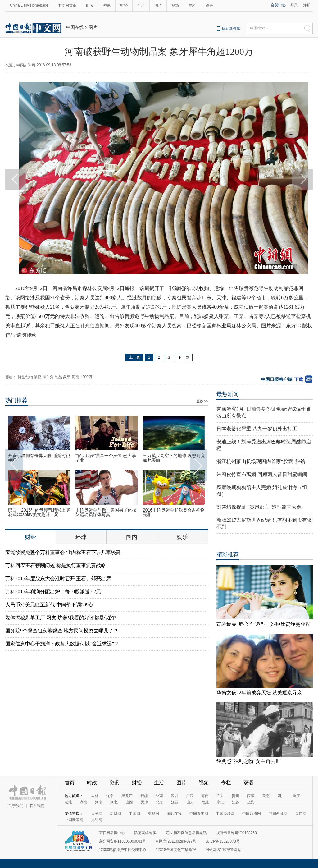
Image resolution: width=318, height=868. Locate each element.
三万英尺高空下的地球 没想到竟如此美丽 (174, 458)
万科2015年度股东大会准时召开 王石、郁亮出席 (58, 579)
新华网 (116, 814)
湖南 (84, 802)
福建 (205, 802)
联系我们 (37, 806)
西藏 (251, 796)
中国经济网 (225, 814)
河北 (114, 802)
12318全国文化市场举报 (176, 850)
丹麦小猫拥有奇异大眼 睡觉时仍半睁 (39, 458)
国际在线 (174, 814)
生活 (141, 6)
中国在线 (75, 27)
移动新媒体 (231, 29)
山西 (129, 802)
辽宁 (110, 796)
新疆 (144, 796)
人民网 (97, 814)
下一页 (184, 357)
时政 (90, 6)
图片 (158, 6)
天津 (144, 802)
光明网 (97, 820)
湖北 (68, 802)
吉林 (95, 796)
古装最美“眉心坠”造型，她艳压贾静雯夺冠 (263, 624)
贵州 (235, 796)
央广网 (301, 814)
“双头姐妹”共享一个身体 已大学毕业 (106, 458)
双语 (209, 6)
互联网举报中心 (112, 833)
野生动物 (25, 377)
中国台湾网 (252, 814)
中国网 (134, 814)
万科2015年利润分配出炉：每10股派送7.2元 (53, 592)
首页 (70, 783)
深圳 (175, 796)
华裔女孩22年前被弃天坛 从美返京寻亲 (259, 693)
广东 (220, 796)
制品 (58, 377)
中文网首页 (67, 6)
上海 (251, 802)
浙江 (220, 802)
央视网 (153, 814)
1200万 (86, 377)
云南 (266, 796)
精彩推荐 (228, 554)
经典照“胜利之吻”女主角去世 (248, 761)
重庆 (296, 796)
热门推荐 (16, 400)
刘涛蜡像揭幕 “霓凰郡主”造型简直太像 (259, 507)
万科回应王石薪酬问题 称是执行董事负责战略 (56, 565)
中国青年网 (199, 814)
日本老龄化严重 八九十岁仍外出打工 (257, 429)
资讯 (107, 6)
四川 (281, 796)
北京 (160, 802)
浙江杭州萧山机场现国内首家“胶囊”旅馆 (261, 461)
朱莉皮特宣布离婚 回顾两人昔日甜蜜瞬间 (262, 474)
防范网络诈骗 (145, 833)
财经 (124, 6)
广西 (190, 796)
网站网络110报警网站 (223, 850)
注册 (307, 5)
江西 (175, 802)
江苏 (236, 802)
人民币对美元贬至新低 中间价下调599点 (49, 605)
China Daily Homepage (29, 5)
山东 (190, 802)
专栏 (192, 6)
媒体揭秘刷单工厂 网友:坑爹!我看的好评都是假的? (61, 618)
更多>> (202, 401)
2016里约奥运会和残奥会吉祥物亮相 (174, 512)
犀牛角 (48, 377)
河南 (75, 377)
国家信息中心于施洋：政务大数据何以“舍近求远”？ (62, 644)
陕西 (159, 796)
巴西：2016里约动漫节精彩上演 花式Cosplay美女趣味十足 (39, 512)
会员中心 (278, 5)
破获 (38, 377)
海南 (205, 796)
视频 (175, 6)
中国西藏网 (278, 814)
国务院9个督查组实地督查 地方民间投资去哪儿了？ (62, 631)
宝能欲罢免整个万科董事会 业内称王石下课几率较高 (63, 552)
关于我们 (16, 806)
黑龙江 (127, 796)
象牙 (67, 377)
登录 (294, 5)
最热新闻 (228, 394)
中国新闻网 (74, 820)
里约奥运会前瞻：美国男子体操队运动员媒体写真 (106, 512)
